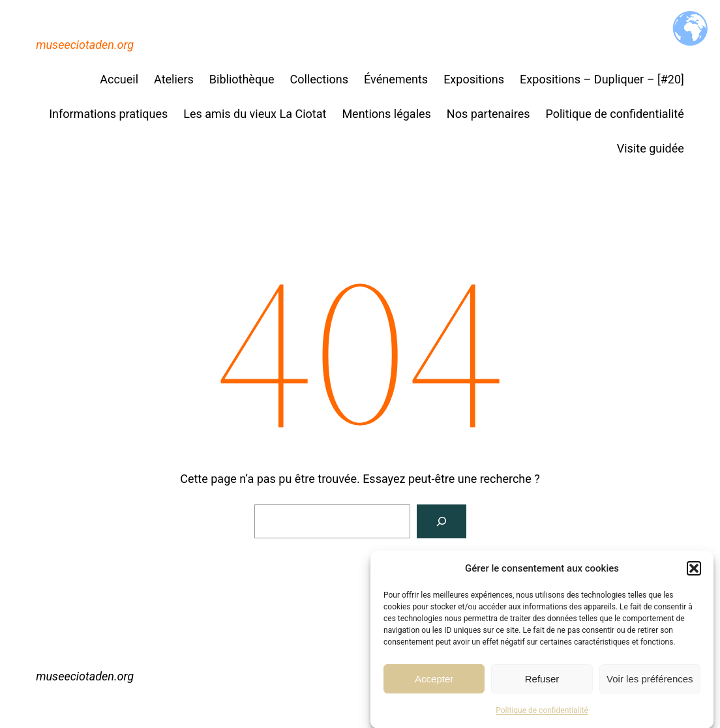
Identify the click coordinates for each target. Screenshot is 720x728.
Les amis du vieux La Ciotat (255, 114)
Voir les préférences (650, 681)
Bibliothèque (242, 79)
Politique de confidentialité (542, 714)
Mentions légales (386, 114)
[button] (694, 572)
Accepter (434, 681)
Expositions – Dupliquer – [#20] (602, 79)
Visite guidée (651, 148)
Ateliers (174, 79)
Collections (319, 79)
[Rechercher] (442, 521)
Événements (396, 79)
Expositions (474, 79)
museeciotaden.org (85, 45)
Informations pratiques (108, 114)
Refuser (542, 681)
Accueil (119, 79)
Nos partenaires (488, 114)
